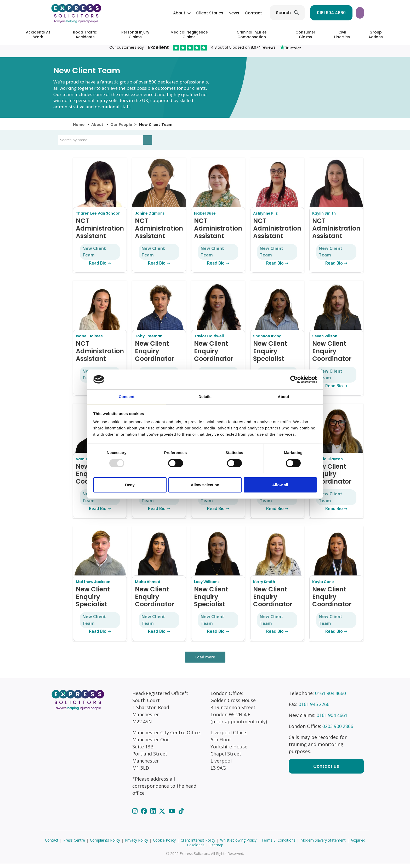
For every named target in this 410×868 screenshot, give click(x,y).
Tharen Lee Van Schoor (98, 218)
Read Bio (100, 267)
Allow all (280, 485)
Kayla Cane (323, 586)
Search (242, 13)
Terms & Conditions (278, 845)
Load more (205, 661)
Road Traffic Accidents (85, 35)
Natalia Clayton (328, 463)
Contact (212, 13)
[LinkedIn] (154, 815)
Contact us (326, 771)
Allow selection (205, 485)
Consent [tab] (127, 397)
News (193, 13)
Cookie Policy (164, 845)
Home (79, 126)
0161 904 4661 (332, 720)
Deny (130, 485)
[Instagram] (136, 815)
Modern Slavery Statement (323, 845)
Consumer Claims (305, 35)
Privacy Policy (136, 845)
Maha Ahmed (148, 586)
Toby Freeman (149, 340)
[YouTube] (173, 815)
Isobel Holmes (89, 340)
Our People (122, 126)
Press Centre (74, 845)
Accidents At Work (38, 35)
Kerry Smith (264, 586)
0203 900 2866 (338, 731)
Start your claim (340, 13)
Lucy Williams (207, 586)
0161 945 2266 (314, 709)
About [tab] (283, 397)
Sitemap (216, 849)
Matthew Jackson (93, 586)
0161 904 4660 (290, 13)
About (138, 13)
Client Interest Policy (198, 845)
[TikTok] (181, 815)
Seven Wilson (325, 340)
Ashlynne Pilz (265, 218)
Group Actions (376, 35)
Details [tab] (205, 397)
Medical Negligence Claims (189, 35)
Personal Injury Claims (135, 35)
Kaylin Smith (324, 218)
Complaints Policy (105, 845)
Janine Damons (150, 218)
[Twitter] (163, 815)
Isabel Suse (205, 218)
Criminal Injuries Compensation (252, 35)
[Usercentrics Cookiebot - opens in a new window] (294, 379)
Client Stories (168, 13)
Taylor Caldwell (209, 340)
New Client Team (94, 256)
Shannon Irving (267, 340)
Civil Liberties (342, 35)
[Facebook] (145, 815)
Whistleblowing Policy (238, 845)
